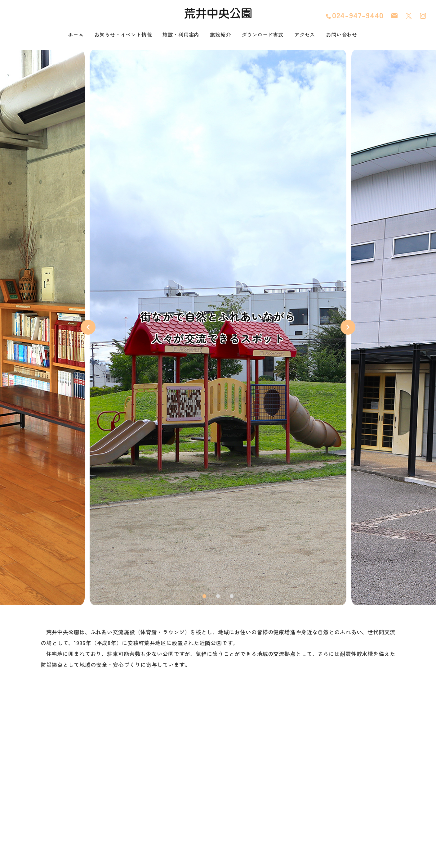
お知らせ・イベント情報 (115, 35)
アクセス (314, 35)
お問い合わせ (353, 35)
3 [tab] (232, 597)
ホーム (63, 35)
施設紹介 (221, 35)
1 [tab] (205, 597)
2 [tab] (218, 597)
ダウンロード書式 (267, 35)
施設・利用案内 (178, 35)
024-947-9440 (355, 15)
